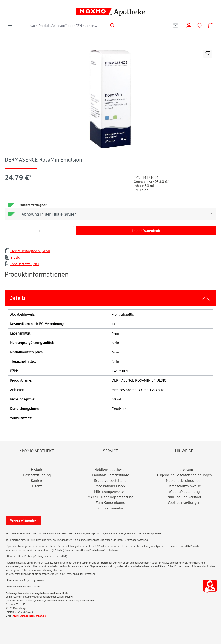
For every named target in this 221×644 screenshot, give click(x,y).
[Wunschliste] (200, 26)
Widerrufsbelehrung (184, 491)
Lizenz (37, 486)
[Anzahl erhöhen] (69, 231)
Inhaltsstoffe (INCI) (22, 264)
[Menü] (10, 26)
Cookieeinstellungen (184, 502)
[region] (110, 99)
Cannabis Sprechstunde (110, 475)
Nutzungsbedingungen (184, 480)
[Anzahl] (39, 231)
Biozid (12, 257)
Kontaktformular (110, 508)
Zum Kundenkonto (110, 502)
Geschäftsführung (37, 475)
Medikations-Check (110, 486)
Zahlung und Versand (184, 497)
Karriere (37, 480)
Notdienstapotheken (110, 469)
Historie (37, 469)
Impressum (184, 469)
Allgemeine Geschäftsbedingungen (184, 475)
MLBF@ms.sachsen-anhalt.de (29, 616)
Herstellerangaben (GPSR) (28, 251)
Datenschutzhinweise (184, 486)
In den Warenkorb (146, 231)
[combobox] (66, 26)
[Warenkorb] (211, 26)
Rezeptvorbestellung (110, 480)
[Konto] (189, 26)
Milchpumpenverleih (110, 491)
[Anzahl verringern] (9, 231)
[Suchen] (112, 26)
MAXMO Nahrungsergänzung (110, 497)
